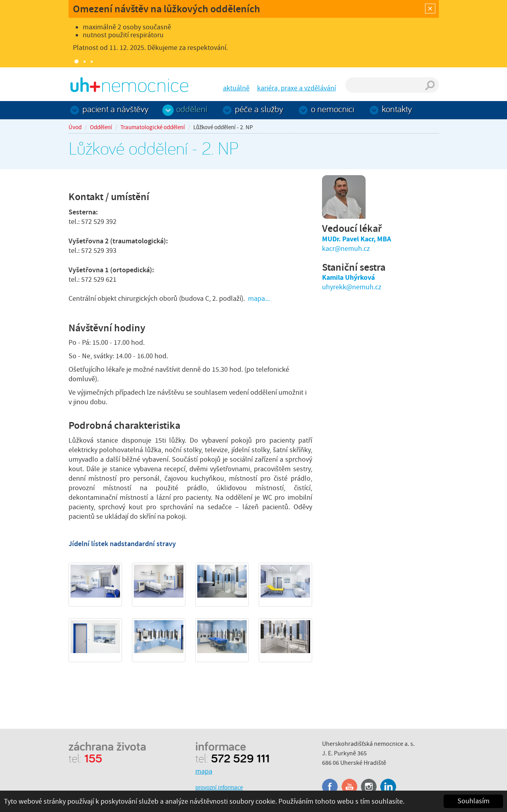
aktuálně (236, 88)
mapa (204, 771)
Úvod (75, 127)
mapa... (259, 299)
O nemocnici (333, 109)
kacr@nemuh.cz (346, 249)
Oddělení (192, 109)
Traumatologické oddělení (153, 127)
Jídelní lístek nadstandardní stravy (122, 544)
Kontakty (397, 109)
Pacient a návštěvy (115, 109)
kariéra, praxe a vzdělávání (296, 88)
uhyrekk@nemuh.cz (352, 287)
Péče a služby (259, 109)
